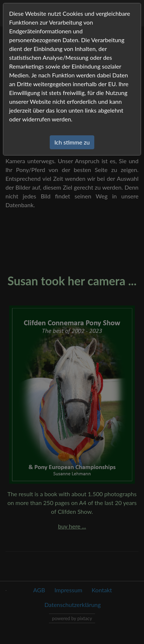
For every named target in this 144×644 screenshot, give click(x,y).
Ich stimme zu (72, 142)
